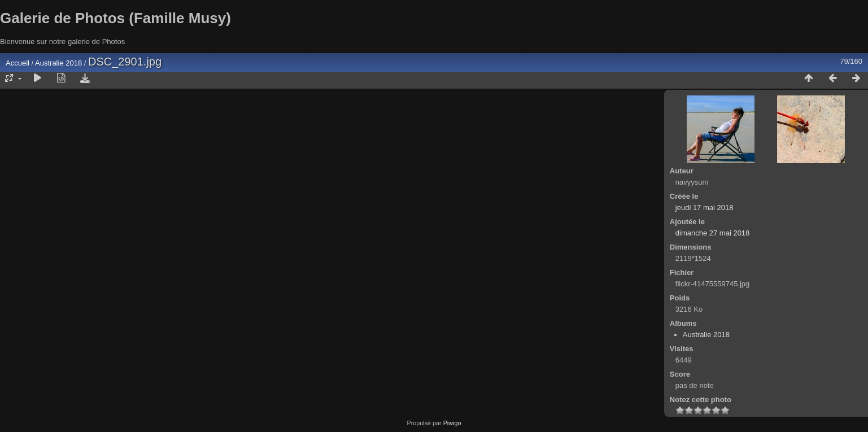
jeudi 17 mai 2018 (705, 208)
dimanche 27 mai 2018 (713, 233)
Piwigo (452, 423)
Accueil (18, 63)
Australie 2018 (58, 63)
